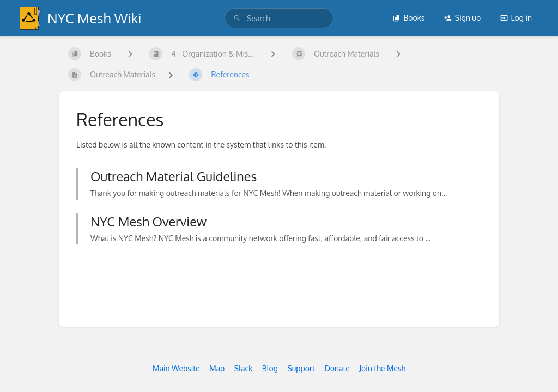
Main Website (176, 368)
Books (408, 18)
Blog (270, 368)
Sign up (462, 18)
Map (217, 368)
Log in (516, 18)
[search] (279, 18)
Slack (244, 368)
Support (301, 368)
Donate (337, 368)
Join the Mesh (382, 368)
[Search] (237, 18)
